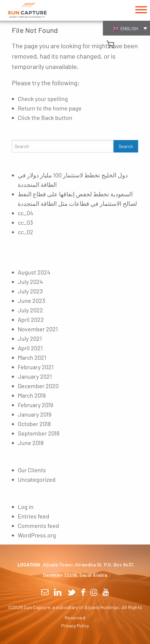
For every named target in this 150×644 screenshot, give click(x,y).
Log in (26, 507)
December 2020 (38, 386)
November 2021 (38, 329)
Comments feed (38, 526)
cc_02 (25, 232)
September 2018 (39, 433)
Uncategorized (37, 479)
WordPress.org (37, 535)
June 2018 (31, 443)
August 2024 (34, 272)
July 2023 (30, 291)
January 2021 (35, 376)
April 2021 (30, 348)
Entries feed (33, 516)
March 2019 (32, 395)
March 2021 (32, 357)
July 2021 (30, 338)
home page (67, 108)
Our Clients (32, 470)
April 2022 (31, 319)
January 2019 (35, 414)
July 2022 (30, 310)
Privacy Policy (75, 625)
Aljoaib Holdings (102, 607)
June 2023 (31, 301)
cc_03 (25, 222)
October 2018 (34, 424)
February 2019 (35, 405)
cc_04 (25, 213)
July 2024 (30, 282)
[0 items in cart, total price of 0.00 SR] (110, 44)
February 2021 (36, 367)
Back (48, 118)
